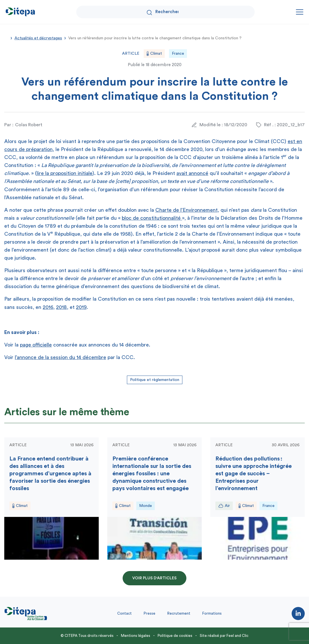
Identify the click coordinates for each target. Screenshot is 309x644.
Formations (212, 613)
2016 (48, 307)
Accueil (6, 38)
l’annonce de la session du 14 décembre (60, 357)
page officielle (36, 345)
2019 (81, 307)
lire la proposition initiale (65, 173)
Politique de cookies (175, 636)
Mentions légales (136, 636)
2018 (61, 307)
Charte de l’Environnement (187, 210)
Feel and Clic (237, 636)
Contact (124, 613)
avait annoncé (192, 173)
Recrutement (179, 613)
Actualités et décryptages (38, 38)
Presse (150, 613)
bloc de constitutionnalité (152, 218)
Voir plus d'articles (154, 578)
